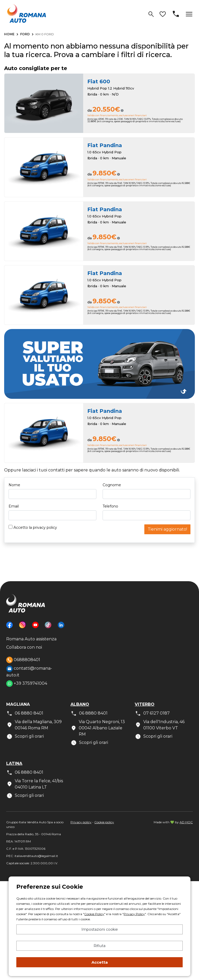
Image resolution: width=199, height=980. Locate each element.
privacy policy (45, 527)
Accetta (100, 962)
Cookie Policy (94, 914)
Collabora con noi (24, 647)
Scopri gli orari (25, 736)
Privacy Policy (134, 914)
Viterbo (145, 704)
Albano (80, 704)
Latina (14, 763)
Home (9, 34)
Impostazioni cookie (100, 929)
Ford (25, 34)
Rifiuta (99, 946)
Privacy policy (81, 822)
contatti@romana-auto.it (29, 671)
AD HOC (186, 822)
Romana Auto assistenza (31, 639)
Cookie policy (104, 822)
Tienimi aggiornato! (167, 529)
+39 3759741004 (27, 684)
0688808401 (23, 660)
